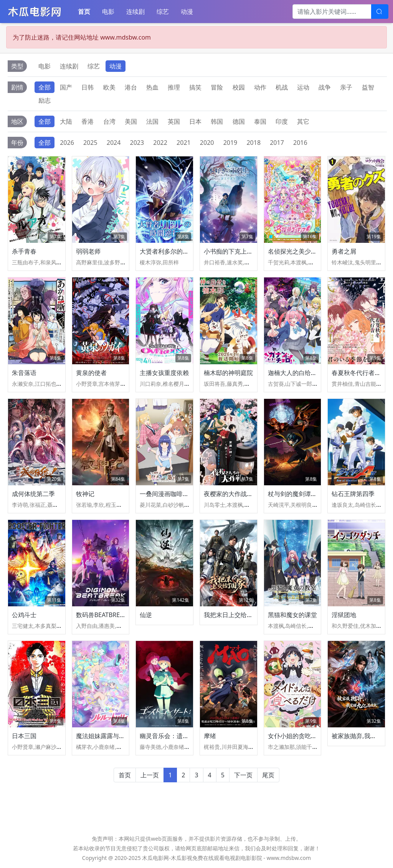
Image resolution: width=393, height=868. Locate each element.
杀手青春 (24, 251)
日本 (195, 121)
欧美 (109, 87)
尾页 (268, 775)
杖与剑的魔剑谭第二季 (299, 494)
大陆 (66, 121)
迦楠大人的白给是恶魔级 (302, 373)
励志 (45, 100)
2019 (230, 143)
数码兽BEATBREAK (102, 615)
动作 (260, 87)
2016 (300, 143)
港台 (131, 87)
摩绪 (210, 736)
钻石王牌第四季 (353, 494)
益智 (368, 87)
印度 (282, 121)
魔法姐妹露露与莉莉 (104, 736)
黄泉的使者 (91, 373)
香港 (88, 121)
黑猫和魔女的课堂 (292, 615)
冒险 (217, 87)
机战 (282, 87)
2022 (160, 143)
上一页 (150, 775)
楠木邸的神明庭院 (228, 373)
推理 (174, 87)
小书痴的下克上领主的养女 (241, 251)
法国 (152, 121)
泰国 (260, 121)
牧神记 (85, 494)
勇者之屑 (344, 251)
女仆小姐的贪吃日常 (296, 736)
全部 (45, 87)
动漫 (187, 12)
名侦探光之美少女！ (296, 251)
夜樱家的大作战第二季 (234, 494)
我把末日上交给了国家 (234, 615)
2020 (207, 143)
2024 (114, 143)
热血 (152, 87)
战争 (325, 87)
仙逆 (146, 615)
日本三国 (24, 736)
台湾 (109, 121)
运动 (303, 87)
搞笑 (195, 87)
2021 (184, 143)
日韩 (88, 87)
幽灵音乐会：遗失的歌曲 (173, 736)
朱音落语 (24, 373)
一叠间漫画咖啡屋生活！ (173, 494)
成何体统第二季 (33, 494)
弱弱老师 (88, 251)
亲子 (346, 87)
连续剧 (135, 12)
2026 (67, 143)
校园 (239, 87)
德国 (239, 121)
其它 (303, 121)
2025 (90, 143)
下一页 (243, 775)
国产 (66, 87)
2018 (253, 143)
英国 (174, 121)
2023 (137, 143)
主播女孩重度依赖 (164, 373)
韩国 (217, 121)
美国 (131, 121)
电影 (108, 12)
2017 (277, 143)
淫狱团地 (344, 615)
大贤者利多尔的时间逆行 (173, 251)
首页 (84, 12)
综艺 (163, 12)
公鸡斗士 (24, 615)
